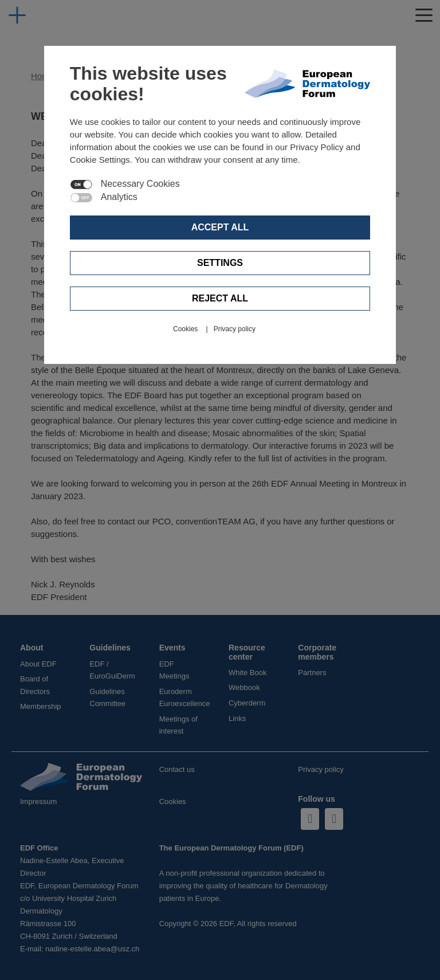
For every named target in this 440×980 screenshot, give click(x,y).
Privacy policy (235, 329)
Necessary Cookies (140, 184)
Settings (220, 263)
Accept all (220, 227)
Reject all (220, 298)
